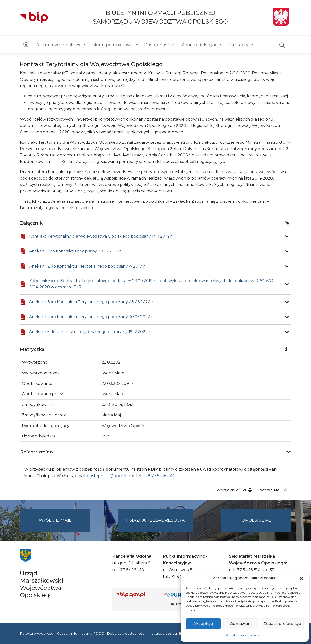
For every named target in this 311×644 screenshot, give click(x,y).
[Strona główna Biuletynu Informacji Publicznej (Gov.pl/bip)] (136, 594)
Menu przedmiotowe (62, 45)
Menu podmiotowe (116, 45)
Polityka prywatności (37, 633)
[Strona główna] (26, 45)
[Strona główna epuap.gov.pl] (180, 594)
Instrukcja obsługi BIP (167, 633)
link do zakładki (82, 208)
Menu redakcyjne (202, 45)
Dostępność (160, 45)
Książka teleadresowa (155, 520)
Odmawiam (241, 623)
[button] (301, 578)
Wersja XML (273, 490)
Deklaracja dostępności (126, 633)
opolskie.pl (256, 520)
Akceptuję (203, 623)
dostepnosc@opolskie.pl (111, 476)
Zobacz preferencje (282, 623)
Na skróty (241, 45)
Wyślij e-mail (64, 524)
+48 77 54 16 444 (159, 476)
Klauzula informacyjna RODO (80, 633)
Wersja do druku (234, 490)
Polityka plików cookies (242, 635)
